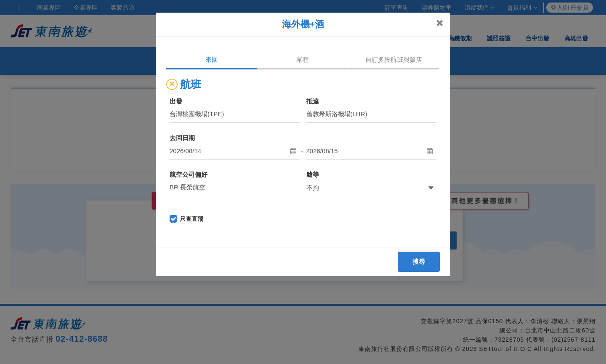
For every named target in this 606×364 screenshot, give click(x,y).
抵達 (313, 101)
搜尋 (419, 262)
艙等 (313, 174)
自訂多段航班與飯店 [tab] (394, 60)
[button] (235, 151)
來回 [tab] (212, 60)
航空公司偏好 (189, 174)
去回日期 (182, 138)
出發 (176, 101)
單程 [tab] (303, 60)
